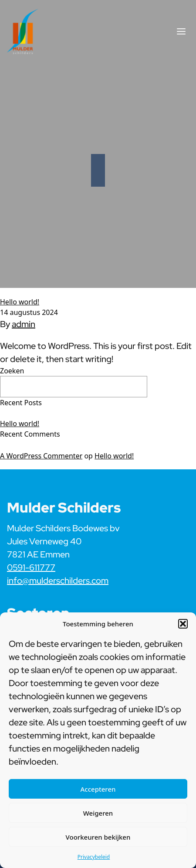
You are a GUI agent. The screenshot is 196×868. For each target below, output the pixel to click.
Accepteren (98, 789)
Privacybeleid (94, 857)
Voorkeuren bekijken (98, 837)
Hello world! (20, 302)
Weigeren (98, 813)
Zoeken (12, 371)
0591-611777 (31, 567)
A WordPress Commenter (41, 456)
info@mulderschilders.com (58, 581)
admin (24, 324)
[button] (183, 624)
